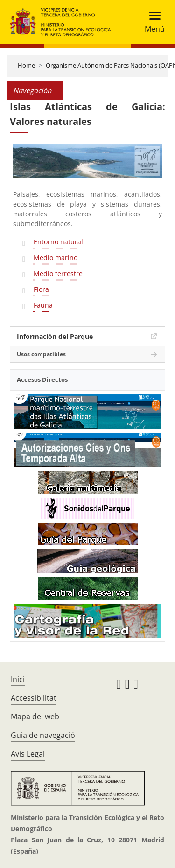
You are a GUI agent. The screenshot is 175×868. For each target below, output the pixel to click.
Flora (41, 289)
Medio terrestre (58, 273)
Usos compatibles (41, 354)
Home (26, 65)
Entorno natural (58, 242)
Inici (18, 679)
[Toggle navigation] (152, 22)
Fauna (43, 305)
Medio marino (56, 258)
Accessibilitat (34, 698)
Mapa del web (35, 716)
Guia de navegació (43, 735)
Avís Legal (28, 754)
